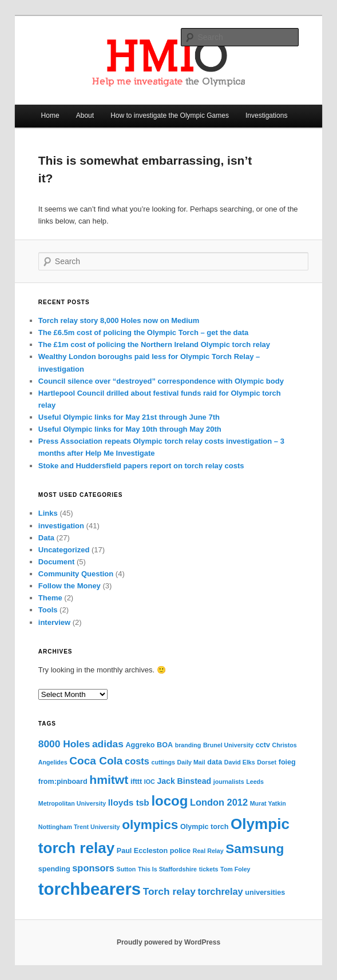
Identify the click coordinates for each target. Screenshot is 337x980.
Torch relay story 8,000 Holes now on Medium (119, 320)
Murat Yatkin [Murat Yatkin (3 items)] (268, 803)
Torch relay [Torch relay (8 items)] (169, 891)
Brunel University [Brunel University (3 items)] (228, 745)
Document (57, 562)
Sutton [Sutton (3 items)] (126, 869)
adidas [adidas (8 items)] (108, 744)
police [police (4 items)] (180, 851)
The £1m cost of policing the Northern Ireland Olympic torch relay (154, 344)
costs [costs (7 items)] (137, 761)
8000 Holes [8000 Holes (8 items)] (64, 744)
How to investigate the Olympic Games (170, 115)
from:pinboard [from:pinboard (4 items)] (63, 782)
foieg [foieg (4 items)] (287, 762)
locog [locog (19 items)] (169, 801)
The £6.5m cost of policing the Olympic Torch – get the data (143, 332)
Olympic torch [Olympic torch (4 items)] (204, 827)
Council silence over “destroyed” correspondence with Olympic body (161, 381)
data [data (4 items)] (215, 762)
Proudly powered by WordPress (168, 942)
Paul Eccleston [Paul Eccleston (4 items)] (142, 851)
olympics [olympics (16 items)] (150, 824)
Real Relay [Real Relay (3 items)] (208, 851)
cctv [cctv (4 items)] (263, 745)
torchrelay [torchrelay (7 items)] (221, 891)
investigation (61, 526)
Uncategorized (64, 550)
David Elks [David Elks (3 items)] (240, 762)
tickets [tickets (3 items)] (209, 869)
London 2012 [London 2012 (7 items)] (219, 802)
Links (48, 513)
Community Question (76, 574)
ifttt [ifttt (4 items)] (136, 782)
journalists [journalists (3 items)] (229, 782)
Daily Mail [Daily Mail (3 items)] (191, 762)
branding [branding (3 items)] (188, 745)
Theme (50, 598)
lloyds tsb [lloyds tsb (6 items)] (129, 802)
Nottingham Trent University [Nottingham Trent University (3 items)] (79, 827)
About (85, 115)
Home (50, 115)
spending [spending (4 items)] (54, 869)
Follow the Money (70, 586)
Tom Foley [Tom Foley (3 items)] (235, 869)
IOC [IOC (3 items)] (150, 782)
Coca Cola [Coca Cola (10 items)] (96, 761)
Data (46, 538)
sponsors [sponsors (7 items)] (93, 868)
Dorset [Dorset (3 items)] (267, 762)
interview (54, 622)
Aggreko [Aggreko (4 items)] (140, 745)
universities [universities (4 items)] (265, 893)
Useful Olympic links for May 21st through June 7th (129, 417)
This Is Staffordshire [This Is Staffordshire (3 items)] (167, 869)
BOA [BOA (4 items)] (165, 745)
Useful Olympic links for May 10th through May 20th (130, 429)
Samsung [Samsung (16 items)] (255, 848)
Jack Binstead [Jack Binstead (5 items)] (184, 781)
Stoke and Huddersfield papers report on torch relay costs (141, 466)
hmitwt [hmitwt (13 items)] (109, 780)
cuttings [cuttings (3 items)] (163, 762)
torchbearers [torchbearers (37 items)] (90, 889)
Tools (48, 610)
